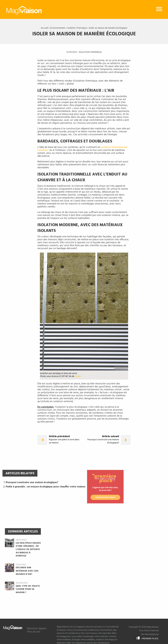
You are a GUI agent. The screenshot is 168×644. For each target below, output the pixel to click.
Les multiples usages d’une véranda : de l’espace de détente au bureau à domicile (28, 549)
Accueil (44, 28)
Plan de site (34, 632)
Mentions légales (37, 629)
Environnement (58, 28)
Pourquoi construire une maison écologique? (32, 482)
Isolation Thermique (77, 28)
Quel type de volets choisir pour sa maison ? (28, 589)
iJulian (78, 377)
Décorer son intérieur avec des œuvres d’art (27, 571)
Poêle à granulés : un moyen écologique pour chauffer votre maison (46, 487)
